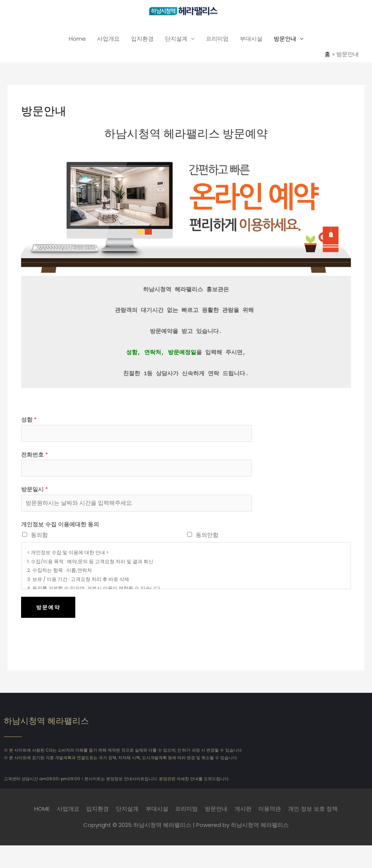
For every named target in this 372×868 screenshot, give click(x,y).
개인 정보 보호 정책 (314, 812)
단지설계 (176, 40)
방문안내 (285, 40)
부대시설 (251, 40)
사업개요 (108, 40)
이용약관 (270, 812)
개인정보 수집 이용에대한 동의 (60, 528)
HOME (42, 812)
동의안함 (207, 539)
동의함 (39, 539)
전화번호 (34, 456)
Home (77, 40)
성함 (29, 420)
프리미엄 (217, 40)
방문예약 (48, 611)
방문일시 (34, 492)
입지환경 (142, 40)
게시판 (243, 812)
